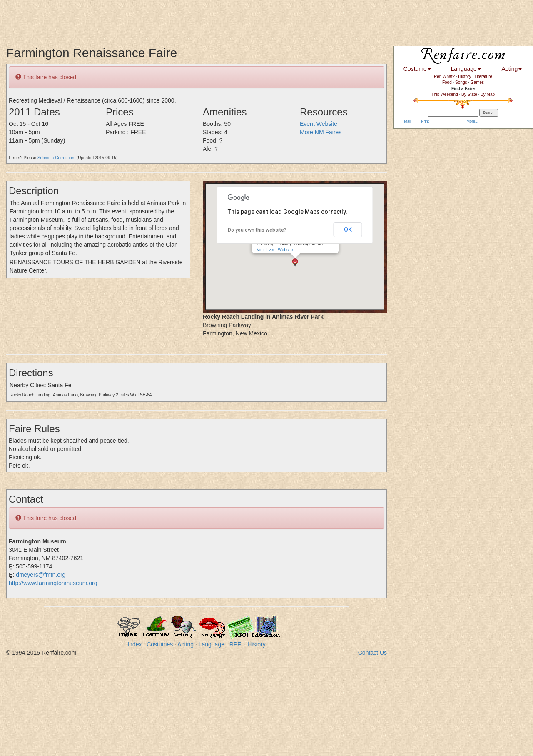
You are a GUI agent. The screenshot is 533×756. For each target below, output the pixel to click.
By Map (488, 94)
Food (447, 82)
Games (477, 82)
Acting (186, 644)
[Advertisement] (152, 19)
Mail (407, 121)
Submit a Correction (56, 158)
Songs (461, 82)
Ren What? (444, 76)
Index (134, 644)
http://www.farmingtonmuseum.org (53, 583)
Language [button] (466, 69)
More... (472, 121)
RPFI (236, 644)
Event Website (319, 124)
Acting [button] (512, 69)
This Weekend (445, 94)
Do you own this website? (257, 230)
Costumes (160, 644)
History (257, 644)
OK (348, 230)
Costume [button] (417, 69)
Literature (483, 76)
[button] (295, 262)
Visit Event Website (275, 250)
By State (469, 94)
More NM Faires (321, 132)
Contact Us (372, 653)
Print (425, 121)
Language (212, 644)
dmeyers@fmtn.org (41, 575)
